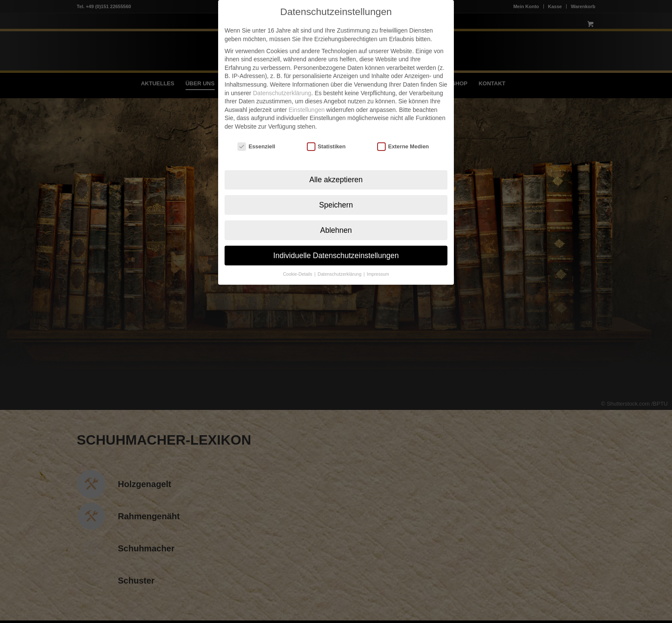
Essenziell (256, 140)
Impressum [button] (378, 268)
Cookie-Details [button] (298, 268)
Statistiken (326, 140)
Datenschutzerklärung (282, 87)
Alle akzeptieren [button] (336, 174)
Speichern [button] (336, 199)
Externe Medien (403, 140)
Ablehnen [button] (336, 224)
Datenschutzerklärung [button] (340, 268)
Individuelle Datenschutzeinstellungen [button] (336, 250)
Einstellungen (306, 104)
